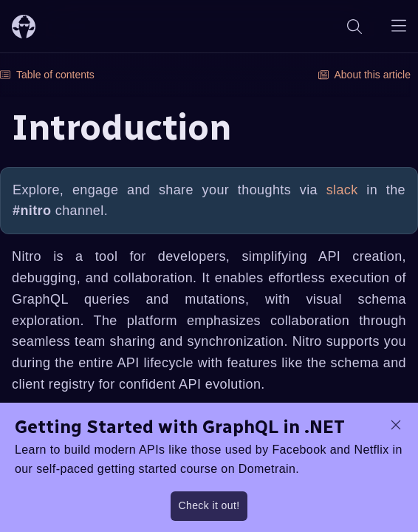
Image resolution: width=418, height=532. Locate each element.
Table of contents (47, 75)
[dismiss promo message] (396, 425)
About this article (365, 75)
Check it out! (209, 505)
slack (342, 190)
